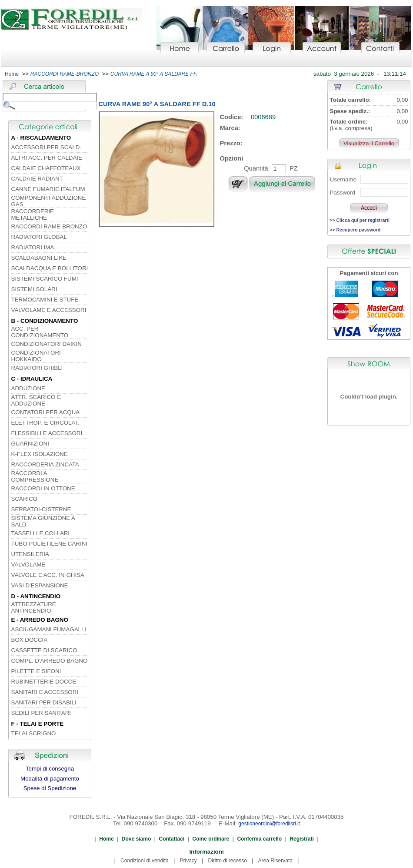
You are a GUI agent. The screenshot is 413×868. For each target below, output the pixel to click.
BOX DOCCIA (30, 640)
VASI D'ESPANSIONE (40, 585)
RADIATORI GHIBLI (37, 368)
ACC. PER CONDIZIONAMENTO (40, 332)
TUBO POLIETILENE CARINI (50, 544)
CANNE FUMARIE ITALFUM (48, 189)
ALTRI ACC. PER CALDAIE (47, 158)
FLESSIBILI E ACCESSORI (47, 433)
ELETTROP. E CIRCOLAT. (45, 423)
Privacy (188, 861)
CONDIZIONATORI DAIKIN (47, 344)
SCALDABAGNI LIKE (39, 258)
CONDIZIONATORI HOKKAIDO (36, 356)
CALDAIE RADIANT (37, 179)
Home (12, 74)
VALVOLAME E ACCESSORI (49, 310)
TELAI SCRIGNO (34, 733)
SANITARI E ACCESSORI (45, 692)
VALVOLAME (28, 565)
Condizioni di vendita (145, 861)
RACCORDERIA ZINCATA (45, 464)
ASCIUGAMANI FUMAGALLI (49, 629)
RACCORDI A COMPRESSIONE (35, 476)
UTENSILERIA (30, 554)
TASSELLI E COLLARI (41, 533)
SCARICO (25, 499)
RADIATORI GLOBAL (39, 237)
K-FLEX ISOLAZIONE (40, 454)
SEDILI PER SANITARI (41, 713)
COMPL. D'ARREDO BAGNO (50, 661)
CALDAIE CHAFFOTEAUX (46, 168)
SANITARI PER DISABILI (44, 702)
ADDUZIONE (28, 388)
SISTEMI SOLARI (34, 289)
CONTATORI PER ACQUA (46, 412)
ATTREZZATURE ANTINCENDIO (34, 607)
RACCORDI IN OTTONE (43, 488)
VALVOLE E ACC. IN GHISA (48, 575)
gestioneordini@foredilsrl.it (269, 824)
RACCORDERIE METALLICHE (33, 214)
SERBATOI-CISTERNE (41, 509)
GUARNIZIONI (30, 444)
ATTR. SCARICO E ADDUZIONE (36, 400)
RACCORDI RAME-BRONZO (49, 226)
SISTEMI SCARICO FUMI (45, 279)
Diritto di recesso (228, 861)
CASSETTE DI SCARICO (44, 650)
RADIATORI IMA (33, 247)
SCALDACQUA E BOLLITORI (50, 268)
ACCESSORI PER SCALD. (46, 147)
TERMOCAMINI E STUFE (45, 300)
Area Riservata (275, 861)
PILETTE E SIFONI (36, 671)
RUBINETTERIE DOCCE (44, 682)
